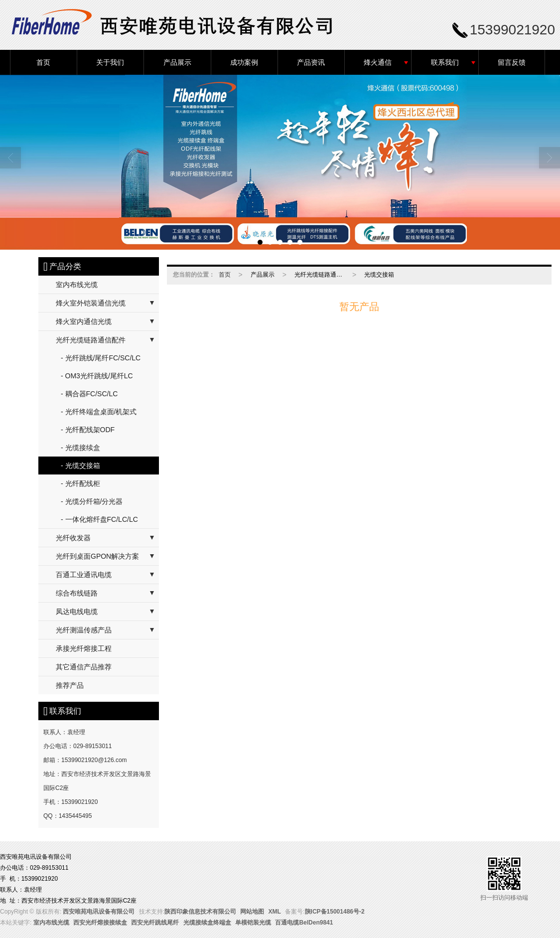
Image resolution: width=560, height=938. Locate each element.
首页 (43, 62)
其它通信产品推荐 (84, 667)
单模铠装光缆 (253, 923)
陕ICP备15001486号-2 (335, 912)
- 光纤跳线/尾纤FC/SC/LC (101, 358)
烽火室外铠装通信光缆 (91, 303)
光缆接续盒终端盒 (207, 923)
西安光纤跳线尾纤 (155, 923)
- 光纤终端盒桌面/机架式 (99, 412)
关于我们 (110, 62)
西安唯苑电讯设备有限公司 (99, 912)
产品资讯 (311, 62)
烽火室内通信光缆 (84, 321)
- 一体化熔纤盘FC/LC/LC (99, 519)
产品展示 (177, 62)
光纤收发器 (73, 538)
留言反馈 (512, 62)
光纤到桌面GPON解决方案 (97, 556)
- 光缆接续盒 (80, 448)
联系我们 (445, 62)
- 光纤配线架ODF (88, 430)
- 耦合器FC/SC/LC (89, 394)
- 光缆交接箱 (80, 466)
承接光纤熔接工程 (84, 648)
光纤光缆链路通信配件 (91, 340)
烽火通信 (378, 62)
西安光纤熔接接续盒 (100, 923)
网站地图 (252, 912)
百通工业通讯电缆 (84, 575)
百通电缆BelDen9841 (304, 923)
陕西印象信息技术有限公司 (200, 912)
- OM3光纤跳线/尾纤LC (97, 376)
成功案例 (244, 62)
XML (275, 912)
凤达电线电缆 (77, 612)
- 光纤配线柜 (80, 483)
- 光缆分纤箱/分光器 (92, 501)
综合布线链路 (77, 593)
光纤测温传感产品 (84, 630)
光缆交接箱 (379, 275)
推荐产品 (70, 685)
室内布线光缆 (77, 285)
